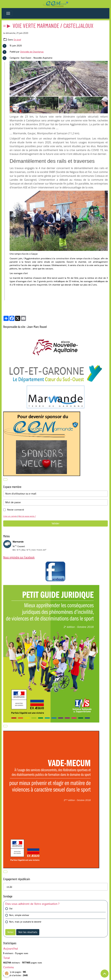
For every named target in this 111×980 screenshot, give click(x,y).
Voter (10, 932)
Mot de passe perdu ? (27, 516)
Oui (11, 909)
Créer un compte (10, 516)
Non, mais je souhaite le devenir (25, 922)
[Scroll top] (105, 974)
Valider (55, 523)
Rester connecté (15, 510)
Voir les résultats (28, 932)
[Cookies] (7, 973)
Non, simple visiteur (19, 915)
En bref (17, 40)
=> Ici (9, 887)
